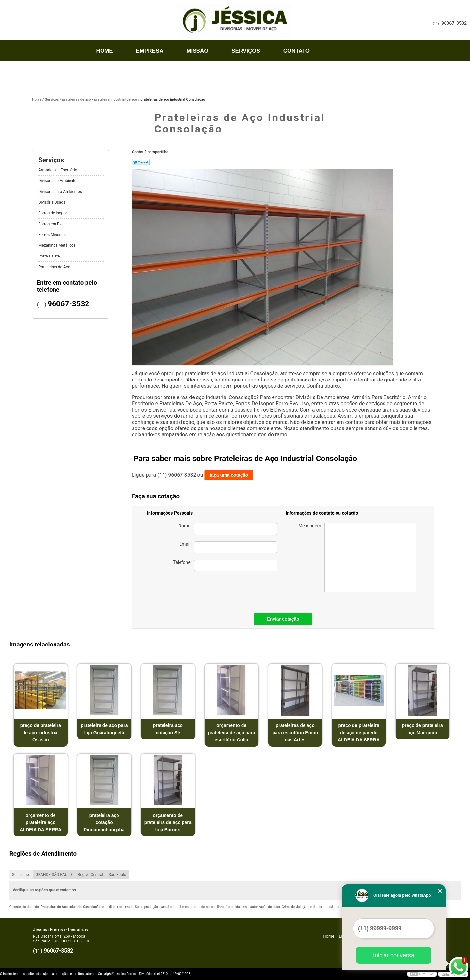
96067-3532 (454, 23)
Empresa (149, 51)
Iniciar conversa (394, 955)
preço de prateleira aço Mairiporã (422, 729)
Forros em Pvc (52, 224)
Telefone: (225, 566)
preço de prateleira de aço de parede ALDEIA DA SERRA (359, 733)
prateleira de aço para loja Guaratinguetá (104, 729)
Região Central (90, 875)
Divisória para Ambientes (61, 192)
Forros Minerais (53, 235)
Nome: (228, 529)
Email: (228, 547)
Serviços (246, 51)
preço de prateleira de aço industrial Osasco (41, 733)
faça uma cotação (229, 475)
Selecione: (21, 875)
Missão (197, 51)
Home (105, 51)
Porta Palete (50, 256)
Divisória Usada (53, 202)
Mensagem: (357, 558)
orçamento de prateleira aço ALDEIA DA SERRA (40, 822)
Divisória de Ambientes (59, 181)
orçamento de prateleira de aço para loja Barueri (168, 822)
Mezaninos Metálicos (58, 245)
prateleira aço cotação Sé (168, 729)
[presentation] (232, 591)
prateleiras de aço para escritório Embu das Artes (295, 733)
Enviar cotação (283, 619)
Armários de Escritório (58, 170)
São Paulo (117, 875)
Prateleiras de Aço (55, 267)
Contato (297, 51)
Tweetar (141, 162)
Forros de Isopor (53, 213)
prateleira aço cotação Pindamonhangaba (104, 822)
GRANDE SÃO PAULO (54, 875)
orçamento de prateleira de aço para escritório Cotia (232, 733)
